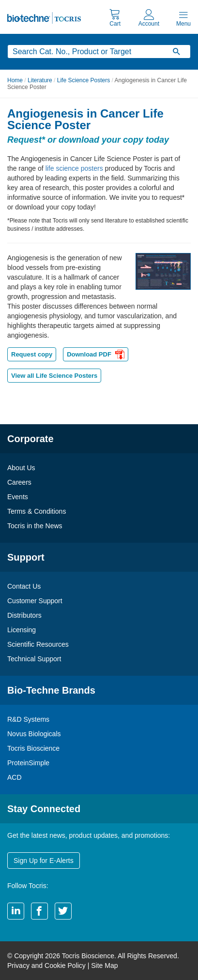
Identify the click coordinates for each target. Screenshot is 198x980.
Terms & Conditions (37, 511)
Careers (19, 482)
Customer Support (35, 601)
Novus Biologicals (34, 734)
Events (18, 497)
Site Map (104, 965)
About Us (21, 468)
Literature (40, 80)
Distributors (24, 615)
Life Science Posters (84, 80)
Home (15, 80)
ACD (15, 777)
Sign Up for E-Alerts (44, 861)
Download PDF (96, 356)
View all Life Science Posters (54, 376)
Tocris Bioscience (33, 748)
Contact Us (24, 586)
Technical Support (34, 659)
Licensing (22, 630)
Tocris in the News (35, 526)
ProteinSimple (28, 763)
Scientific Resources (38, 644)
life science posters (74, 168)
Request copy (32, 354)
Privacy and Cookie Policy (46, 965)
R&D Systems (28, 719)
